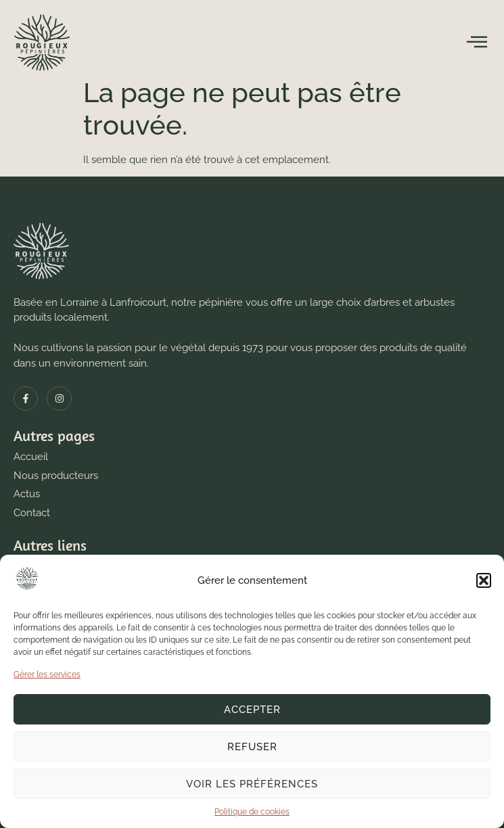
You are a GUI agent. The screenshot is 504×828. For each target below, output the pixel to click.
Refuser (252, 747)
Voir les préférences (252, 784)
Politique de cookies (252, 812)
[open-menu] (477, 42)
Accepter (252, 710)
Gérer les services (47, 674)
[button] (484, 580)
